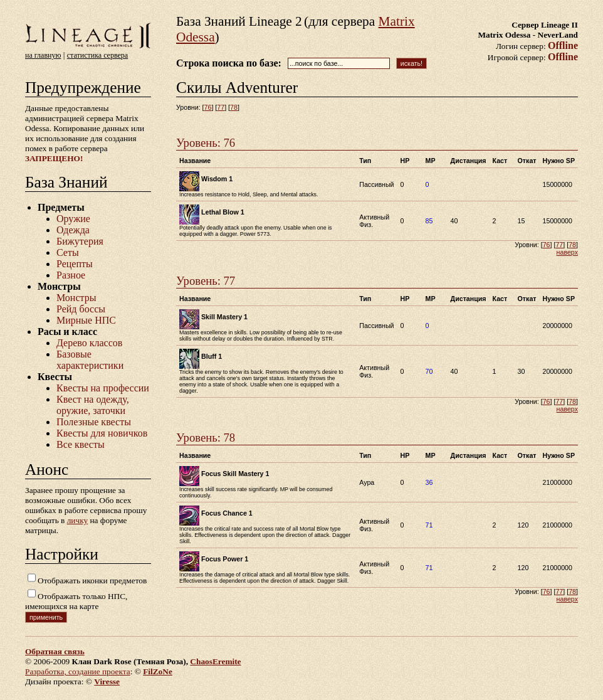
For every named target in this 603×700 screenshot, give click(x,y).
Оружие (73, 219)
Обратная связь (55, 651)
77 (221, 107)
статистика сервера (97, 55)
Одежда (73, 230)
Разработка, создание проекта (78, 671)
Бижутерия (80, 241)
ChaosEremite (215, 661)
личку (77, 520)
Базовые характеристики (90, 360)
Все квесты (81, 444)
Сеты (68, 252)
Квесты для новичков (102, 433)
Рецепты (75, 264)
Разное (71, 275)
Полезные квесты (94, 422)
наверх (567, 252)
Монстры (76, 298)
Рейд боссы (81, 309)
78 (234, 107)
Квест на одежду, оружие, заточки (93, 405)
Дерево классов (89, 343)
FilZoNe (158, 671)
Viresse (107, 681)
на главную (43, 55)
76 (208, 107)
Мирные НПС (86, 320)
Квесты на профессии (103, 388)
